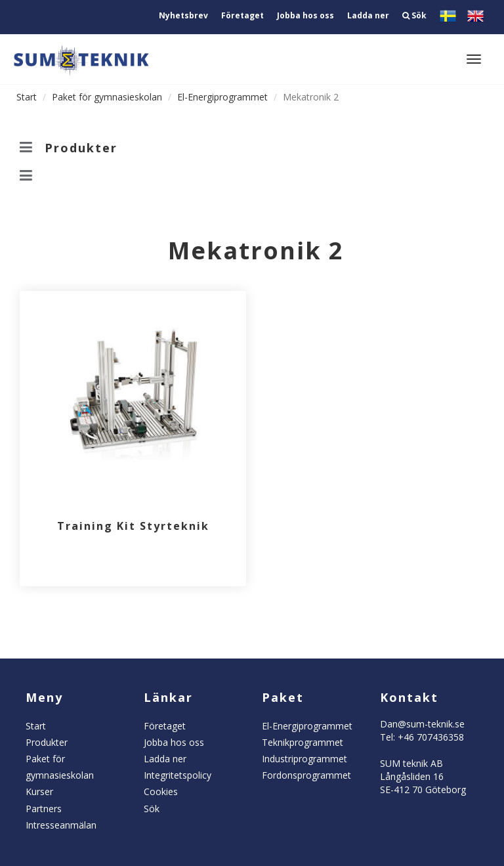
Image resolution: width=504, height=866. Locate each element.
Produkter (47, 742)
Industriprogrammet (304, 759)
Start (27, 97)
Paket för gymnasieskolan (107, 97)
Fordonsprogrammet (306, 775)
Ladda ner (368, 15)
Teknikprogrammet (303, 742)
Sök (414, 15)
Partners (44, 809)
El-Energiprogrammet (222, 97)
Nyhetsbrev (183, 15)
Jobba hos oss (305, 15)
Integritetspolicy (178, 775)
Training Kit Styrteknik (133, 526)
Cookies (161, 791)
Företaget (242, 15)
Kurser (39, 791)
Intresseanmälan (61, 825)
